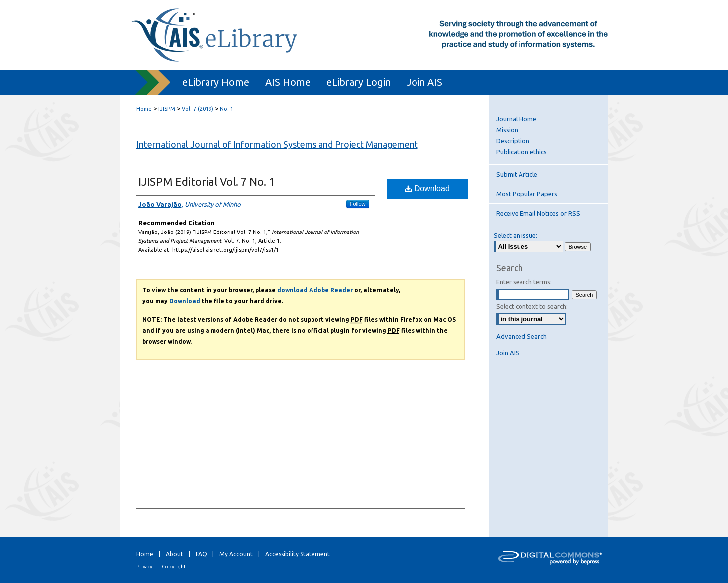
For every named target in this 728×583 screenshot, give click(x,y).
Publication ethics (521, 152)
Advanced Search (521, 336)
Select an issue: (516, 235)
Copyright (174, 566)
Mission (507, 130)
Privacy (144, 566)
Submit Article (517, 174)
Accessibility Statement (298, 554)
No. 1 (227, 109)
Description (513, 141)
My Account (236, 554)
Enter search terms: (524, 282)
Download (427, 188)
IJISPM (167, 109)
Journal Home (516, 119)
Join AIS (508, 353)
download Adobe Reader (315, 290)
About (174, 554)
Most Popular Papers (527, 194)
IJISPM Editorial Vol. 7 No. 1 (207, 181)
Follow (358, 204)
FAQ (201, 554)
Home (144, 109)
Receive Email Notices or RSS (538, 213)
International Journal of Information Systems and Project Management (277, 144)
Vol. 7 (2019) (198, 109)
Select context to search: (532, 306)
